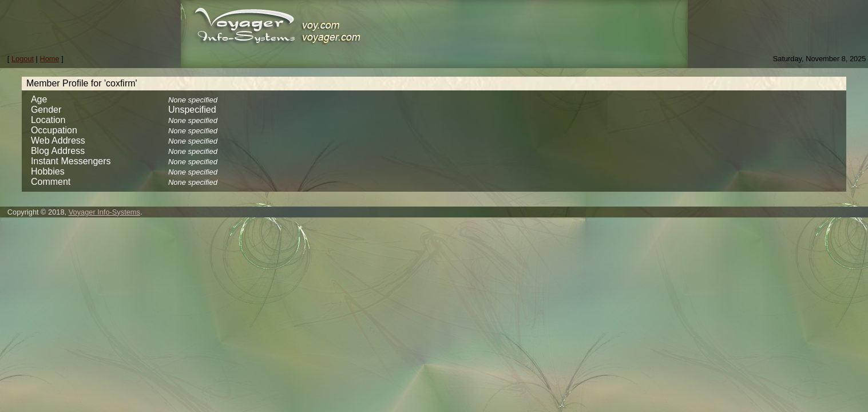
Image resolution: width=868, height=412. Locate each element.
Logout (23, 59)
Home (50, 59)
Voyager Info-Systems (104, 212)
